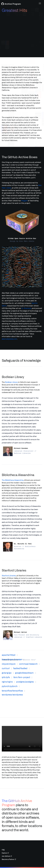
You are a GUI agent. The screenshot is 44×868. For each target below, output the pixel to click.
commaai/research (28, 663)
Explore (5, 853)
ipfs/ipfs (6, 676)
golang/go (7, 672)
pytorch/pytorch (10, 685)
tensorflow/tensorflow (12, 690)
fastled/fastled (20, 668)
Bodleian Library (11, 382)
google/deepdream (24, 672)
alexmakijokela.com (9, 339)
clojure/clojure (9, 663)
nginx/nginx (7, 681)
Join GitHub (7, 856)
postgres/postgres (25, 681)
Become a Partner (9, 859)
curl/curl (6, 668)
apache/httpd (9, 654)
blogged (24, 200)
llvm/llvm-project (22, 676)
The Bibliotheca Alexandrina (13, 480)
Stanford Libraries (9, 575)
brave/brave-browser (12, 659)
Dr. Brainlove (26, 308)
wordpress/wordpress (12, 694)
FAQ (3, 850)
